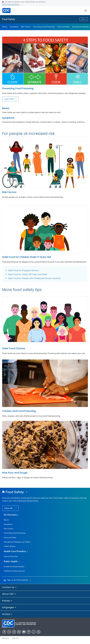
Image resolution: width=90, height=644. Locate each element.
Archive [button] (7, 614)
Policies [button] (7, 601)
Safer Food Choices (14, 348)
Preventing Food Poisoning (44, 27)
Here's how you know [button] (11, 4)
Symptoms (14, 27)
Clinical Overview (11, 556)
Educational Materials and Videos (17, 542)
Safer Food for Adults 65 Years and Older (28, 274)
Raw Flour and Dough (15, 473)
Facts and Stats (63, 27)
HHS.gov (6, 638)
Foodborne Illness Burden (14, 567)
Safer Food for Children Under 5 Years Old (27, 257)
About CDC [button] (9, 594)
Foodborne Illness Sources (14, 571)
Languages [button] (9, 608)
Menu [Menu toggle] (84, 19)
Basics (5, 27)
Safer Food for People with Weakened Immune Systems (34, 278)
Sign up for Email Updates (18, 580)
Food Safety (9, 19)
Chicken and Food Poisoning (19, 411)
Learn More (9, 99)
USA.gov (15, 638)
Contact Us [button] (9, 587)
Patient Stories (10, 546)
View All (9, 508)
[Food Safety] (45, 492)
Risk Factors (26, 27)
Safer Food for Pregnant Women (23, 270)
